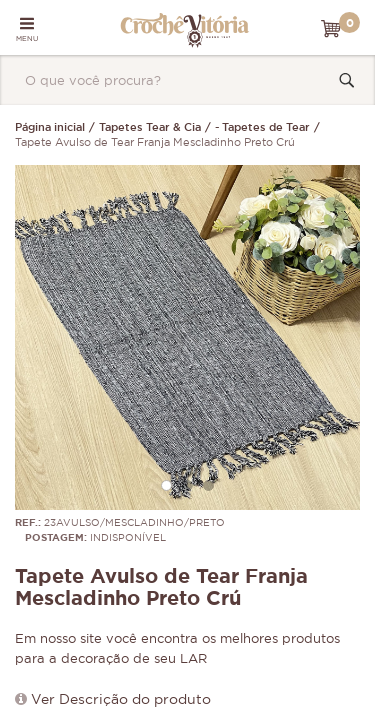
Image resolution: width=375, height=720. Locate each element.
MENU (27, 29)
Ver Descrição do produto (121, 700)
